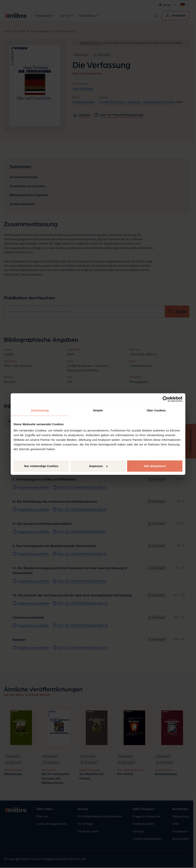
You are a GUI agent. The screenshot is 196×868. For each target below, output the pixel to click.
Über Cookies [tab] (156, 410)
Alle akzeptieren (155, 466)
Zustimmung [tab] (40, 410)
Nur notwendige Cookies (41, 466)
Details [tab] (98, 410)
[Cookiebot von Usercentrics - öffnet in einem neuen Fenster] (165, 399)
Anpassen (98, 466)
